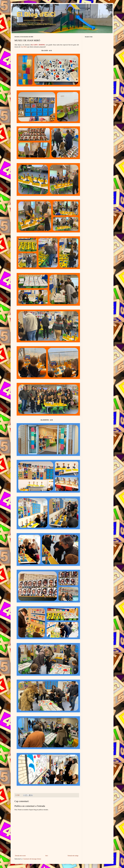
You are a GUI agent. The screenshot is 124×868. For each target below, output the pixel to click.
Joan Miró (24, 47)
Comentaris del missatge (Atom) (32, 859)
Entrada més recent (20, 856)
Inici (47, 856)
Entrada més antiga (73, 856)
